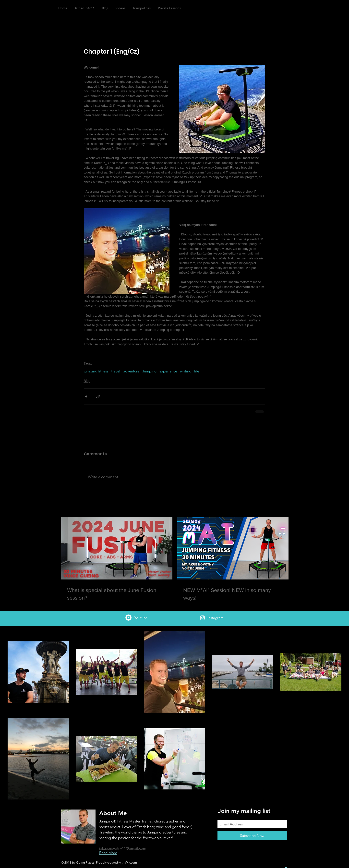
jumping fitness (96, 371)
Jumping (149, 371)
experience (168, 371)
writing (186, 371)
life (197, 371)
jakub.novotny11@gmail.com (123, 848)
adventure (131, 371)
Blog (87, 381)
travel (116, 371)
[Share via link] (98, 397)
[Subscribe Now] (252, 836)
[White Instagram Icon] (202, 618)
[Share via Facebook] (86, 397)
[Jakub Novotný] (128, 618)
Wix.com (131, 862)
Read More (108, 853)
